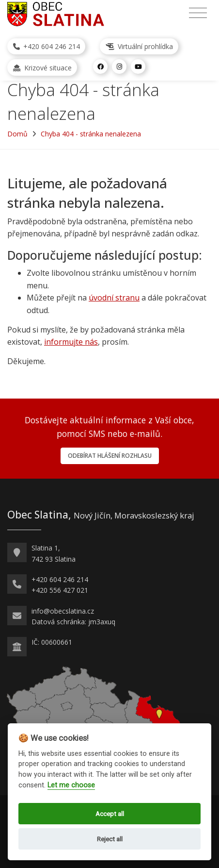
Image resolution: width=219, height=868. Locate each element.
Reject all (110, 839)
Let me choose (71, 785)
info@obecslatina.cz (63, 611)
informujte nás (71, 342)
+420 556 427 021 (60, 590)
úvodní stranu (114, 298)
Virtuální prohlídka (139, 46)
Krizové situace (42, 68)
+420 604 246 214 (47, 46)
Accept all (110, 814)
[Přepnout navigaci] (198, 13)
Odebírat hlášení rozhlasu (110, 456)
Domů (17, 134)
